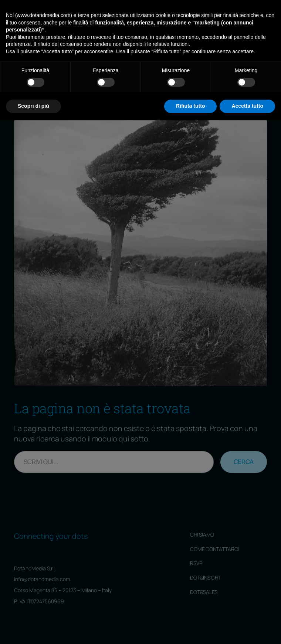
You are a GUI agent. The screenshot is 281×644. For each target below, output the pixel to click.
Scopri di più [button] (33, 630)
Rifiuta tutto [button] (191, 630)
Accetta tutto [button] (247, 630)
